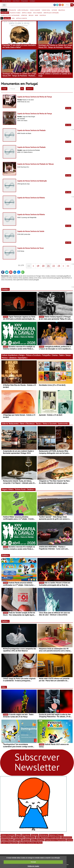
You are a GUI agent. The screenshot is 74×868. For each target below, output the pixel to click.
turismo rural (46, 10)
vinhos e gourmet (35, 10)
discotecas (43, 15)
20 (43, 266)
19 (38, 266)
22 (54, 266)
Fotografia (47, 355)
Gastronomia (63, 424)
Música (5, 358)
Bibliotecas (43, 835)
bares (37, 15)
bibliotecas (62, 10)
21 (48, 266)
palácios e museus (15, 13)
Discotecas (26, 835)
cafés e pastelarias (23, 10)
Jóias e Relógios (37, 840)
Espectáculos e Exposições (55, 840)
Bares (18, 835)
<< (29, 266)
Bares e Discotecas (28, 424)
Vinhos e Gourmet (50, 424)
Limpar (4, 89)
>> (68, 266)
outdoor (54, 10)
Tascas (39, 424)
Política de (33, 866)
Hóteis (11, 489)
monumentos (5, 13)
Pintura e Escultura (34, 355)
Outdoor (5, 555)
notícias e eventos (21, 18)
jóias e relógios (38, 13)
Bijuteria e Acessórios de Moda (30, 843)
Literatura (13, 358)
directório (7, 18)
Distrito (30, 89)
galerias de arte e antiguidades (10, 15)
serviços (31, 15)
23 (59, 266)
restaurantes (12, 10)
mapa (13, 18)
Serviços (18, 840)
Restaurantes (14, 424)
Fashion (5, 621)
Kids (4, 687)
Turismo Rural (21, 489)
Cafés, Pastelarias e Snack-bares (48, 838)
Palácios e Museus (56, 835)
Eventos (5, 289)
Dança (68, 355)
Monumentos (6, 838)
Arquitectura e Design (17, 355)
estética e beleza (27, 13)
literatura (24, 15)
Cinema (55, 355)
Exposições (23, 358)
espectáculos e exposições (51, 13)
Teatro (62, 355)
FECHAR (33, 862)
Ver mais (68, 108)
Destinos (31, 489)
